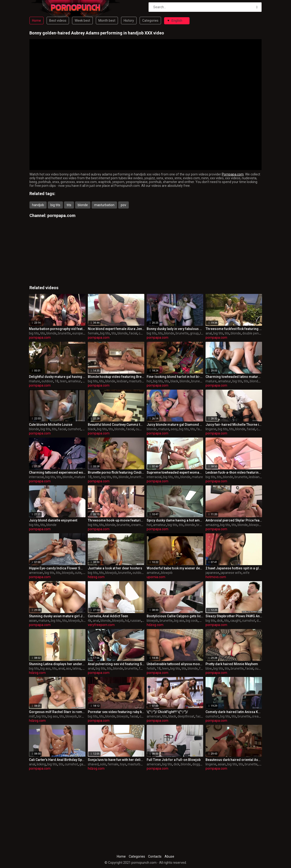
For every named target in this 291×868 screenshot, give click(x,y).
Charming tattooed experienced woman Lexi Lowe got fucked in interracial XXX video (57, 472)
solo (103, 764)
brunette (64, 333)
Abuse (169, 856)
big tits (55, 205)
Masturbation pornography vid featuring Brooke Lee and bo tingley (57, 329)
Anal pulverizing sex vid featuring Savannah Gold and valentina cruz (116, 664)
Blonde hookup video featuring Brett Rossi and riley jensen (116, 377)
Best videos (58, 21)
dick (220, 621)
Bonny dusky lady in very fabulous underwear (175, 329)
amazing (212, 525)
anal (209, 333)
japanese (212, 573)
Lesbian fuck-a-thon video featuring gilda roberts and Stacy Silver (234, 472)
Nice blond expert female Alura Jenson (116, 329)
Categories (150, 21)
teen (63, 381)
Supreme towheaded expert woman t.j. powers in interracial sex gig (175, 472)
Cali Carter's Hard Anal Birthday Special (57, 760)
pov (123, 205)
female (93, 333)
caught (235, 621)
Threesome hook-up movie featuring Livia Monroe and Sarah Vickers (116, 520)
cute (78, 573)
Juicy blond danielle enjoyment (53, 520)
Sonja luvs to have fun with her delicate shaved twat (116, 760)
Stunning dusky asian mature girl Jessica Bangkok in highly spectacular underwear (57, 616)
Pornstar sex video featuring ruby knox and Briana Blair (116, 712)
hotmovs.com (216, 577)
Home (36, 21)
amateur (75, 381)
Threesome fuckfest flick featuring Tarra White (234, 329)
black (174, 381)
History (129, 21)
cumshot (74, 429)
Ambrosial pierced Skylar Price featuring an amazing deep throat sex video (234, 520)
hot (149, 381)
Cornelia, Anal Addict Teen (108, 616)
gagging (85, 764)
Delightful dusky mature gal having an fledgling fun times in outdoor (57, 377)
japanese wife (231, 573)
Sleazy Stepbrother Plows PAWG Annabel (234, 616)
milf (32, 716)
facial (133, 333)
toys (85, 429)
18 (57, 381)
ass (202, 621)
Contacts (155, 856)
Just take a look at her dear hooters (115, 568)
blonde (83, 205)
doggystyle (200, 764)
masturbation (104, 205)
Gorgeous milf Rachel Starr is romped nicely (57, 712)
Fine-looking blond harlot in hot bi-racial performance (175, 377)
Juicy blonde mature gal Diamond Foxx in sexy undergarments (175, 425)
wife (246, 573)
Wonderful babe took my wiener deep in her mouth (175, 568)
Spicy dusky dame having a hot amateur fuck (175, 520)
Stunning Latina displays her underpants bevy (57, 664)
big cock (192, 621)
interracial (36, 477)
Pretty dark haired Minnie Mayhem (232, 664)
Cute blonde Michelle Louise (51, 425)
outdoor (47, 381)
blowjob (255, 525)
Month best (107, 21)
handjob (38, 205)
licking (41, 764)
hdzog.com (96, 577)
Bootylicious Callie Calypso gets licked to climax (175, 616)
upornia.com (156, 577)
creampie (138, 525)
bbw (209, 668)
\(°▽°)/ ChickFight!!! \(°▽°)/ (167, 712)
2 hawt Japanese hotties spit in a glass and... (234, 568)
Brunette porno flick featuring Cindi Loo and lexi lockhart (116, 472)
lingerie (211, 429)
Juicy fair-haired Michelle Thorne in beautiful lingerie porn (234, 425)
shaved (93, 764)
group (194, 333)
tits (69, 205)
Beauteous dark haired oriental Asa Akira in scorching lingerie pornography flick (234, 760)
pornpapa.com (61, 215)
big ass (179, 621)
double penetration (256, 333)
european (79, 333)
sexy (174, 429)
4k (90, 621)
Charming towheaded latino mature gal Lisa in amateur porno (234, 377)
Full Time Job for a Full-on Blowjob (174, 760)
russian (136, 621)
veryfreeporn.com (101, 625)
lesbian (122, 381)
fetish (151, 668)
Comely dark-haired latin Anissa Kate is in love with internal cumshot (234, 712)
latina (77, 668)
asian (33, 621)
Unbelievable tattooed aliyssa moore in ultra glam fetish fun (175, 664)
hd (127, 621)
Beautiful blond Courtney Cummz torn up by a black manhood (116, 425)
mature (34, 381)
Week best (82, 21)
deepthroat (186, 716)
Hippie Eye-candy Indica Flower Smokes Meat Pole (57, 568)
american (36, 573)
